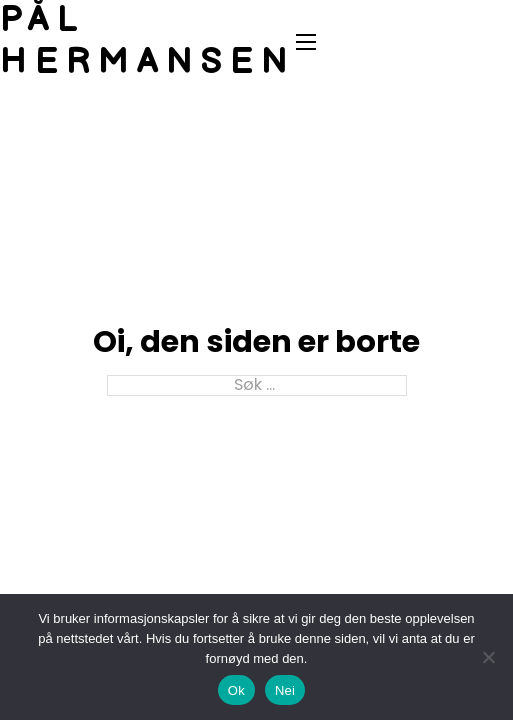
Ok (236, 690)
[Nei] (488, 657)
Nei (285, 690)
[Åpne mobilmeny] (306, 42)
